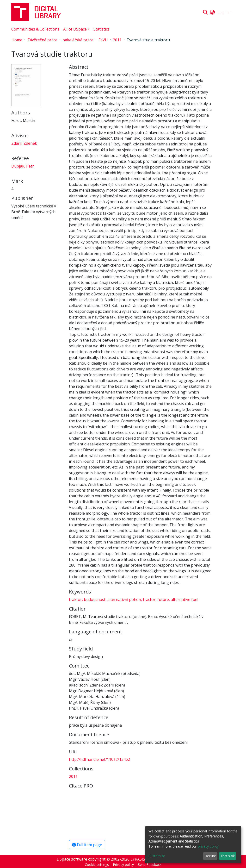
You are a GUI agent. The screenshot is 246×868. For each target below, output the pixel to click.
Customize (157, 856)
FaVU (103, 40)
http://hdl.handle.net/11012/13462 (99, 759)
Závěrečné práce (42, 40)
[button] (212, 12)
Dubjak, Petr (23, 166)
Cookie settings (97, 865)
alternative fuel (184, 599)
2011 (117, 40)
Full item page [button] (87, 845)
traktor (76, 599)
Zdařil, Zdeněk (24, 143)
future (163, 599)
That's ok (228, 856)
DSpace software (72, 859)
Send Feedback (150, 865)
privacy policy (208, 846)
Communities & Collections (35, 29)
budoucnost (95, 599)
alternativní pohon (124, 599)
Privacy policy (123, 865)
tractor (149, 599)
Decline (210, 856)
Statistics (101, 29)
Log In (223, 12)
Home (17, 40)
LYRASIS (138, 859)
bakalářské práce (78, 40)
